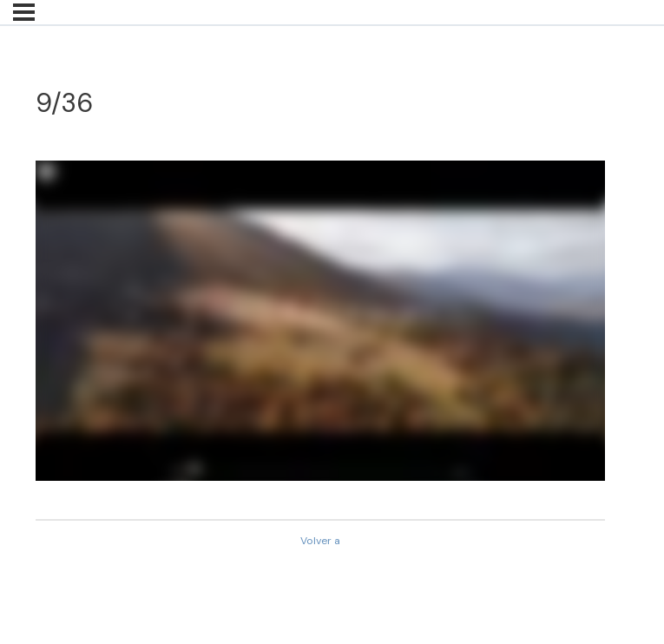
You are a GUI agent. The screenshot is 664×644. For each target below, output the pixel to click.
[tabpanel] (320, 321)
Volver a (320, 541)
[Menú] (24, 12)
